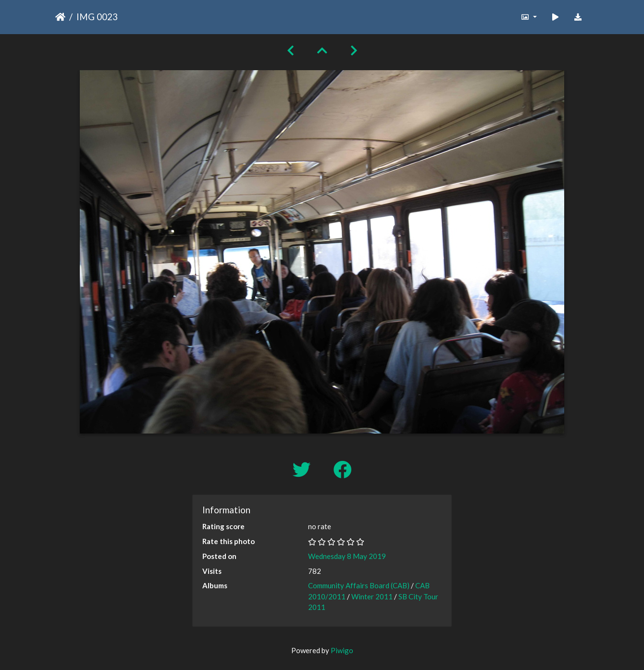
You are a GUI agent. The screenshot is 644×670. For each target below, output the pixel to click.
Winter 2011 (372, 596)
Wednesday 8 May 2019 (347, 556)
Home (60, 17)
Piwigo (342, 650)
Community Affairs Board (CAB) (359, 585)
